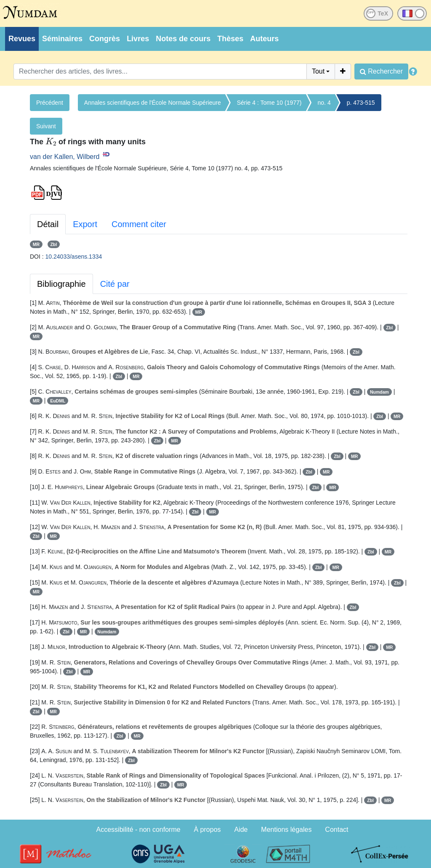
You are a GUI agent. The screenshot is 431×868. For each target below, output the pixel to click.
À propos (208, 830)
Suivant (46, 126)
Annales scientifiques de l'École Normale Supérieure (153, 103)
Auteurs (264, 39)
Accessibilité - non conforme (138, 830)
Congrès (105, 39)
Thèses (230, 39)
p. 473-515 (361, 103)
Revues (22, 39)
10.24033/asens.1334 (74, 257)
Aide (241, 830)
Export (85, 224)
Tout (318, 71)
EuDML (58, 401)
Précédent (50, 103)
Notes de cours (183, 39)
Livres (138, 39)
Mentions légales (286, 830)
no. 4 (324, 103)
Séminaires (62, 39)
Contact (337, 830)
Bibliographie (61, 284)
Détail (48, 224)
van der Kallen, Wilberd (65, 157)
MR (36, 244)
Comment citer (139, 224)
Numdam (379, 392)
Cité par (115, 284)
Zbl (53, 244)
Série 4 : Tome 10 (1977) (269, 103)
